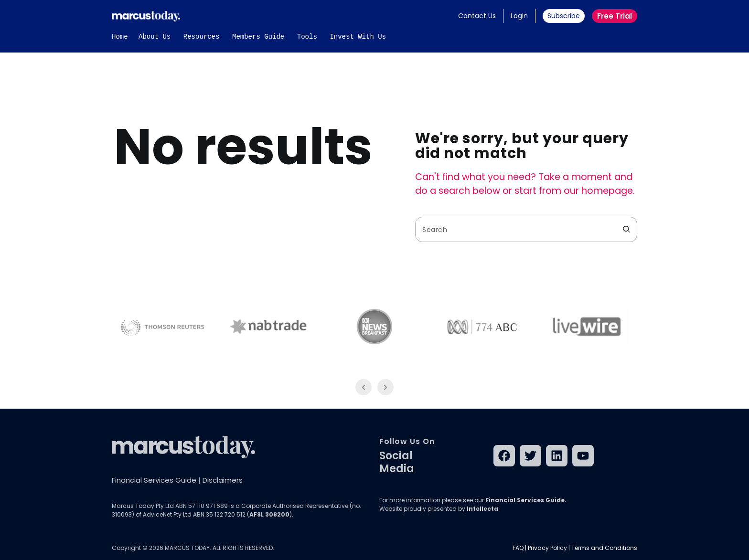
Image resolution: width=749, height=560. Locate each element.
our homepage (598, 191)
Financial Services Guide (154, 480)
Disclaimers (223, 480)
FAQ (518, 548)
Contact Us (477, 16)
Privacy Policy (547, 548)
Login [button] (519, 16)
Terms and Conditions (604, 548)
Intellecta (482, 509)
